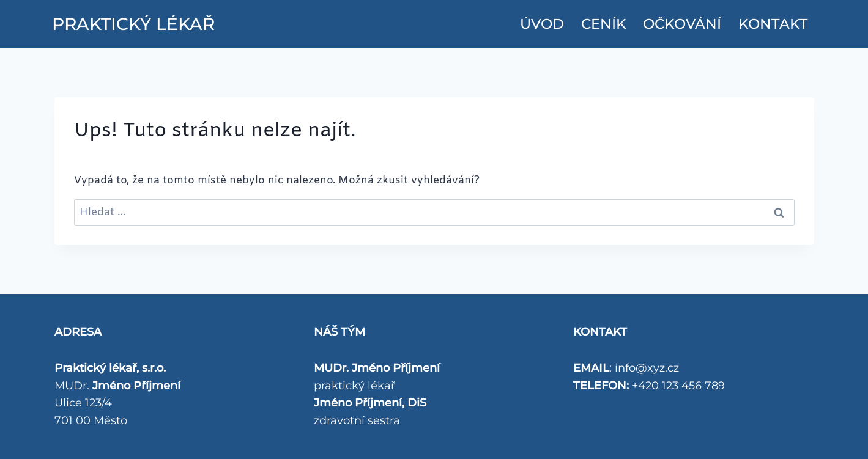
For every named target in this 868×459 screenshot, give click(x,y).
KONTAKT (773, 24)
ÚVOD (542, 24)
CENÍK (604, 24)
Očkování (682, 24)
